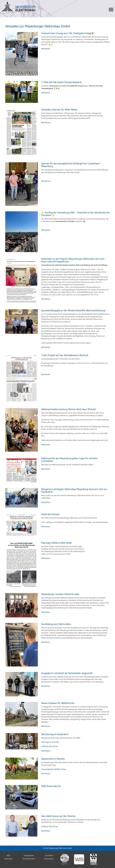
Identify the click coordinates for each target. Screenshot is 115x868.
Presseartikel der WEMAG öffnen (54, 769)
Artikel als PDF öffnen (50, 746)
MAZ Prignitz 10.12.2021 (50, 742)
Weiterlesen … (46, 49)
